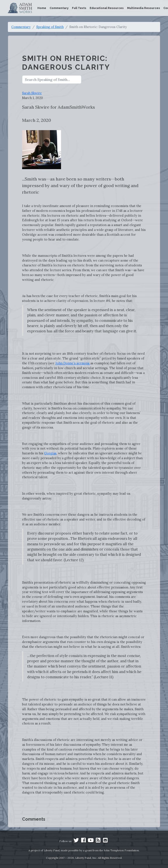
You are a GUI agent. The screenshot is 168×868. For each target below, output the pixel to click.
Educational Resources (107, 8)
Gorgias (50, 453)
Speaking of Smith (50, 27)
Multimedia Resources (143, 8)
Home (42, 8)
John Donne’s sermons (73, 363)
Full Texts (79, 8)
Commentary (59, 8)
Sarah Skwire (32, 93)
